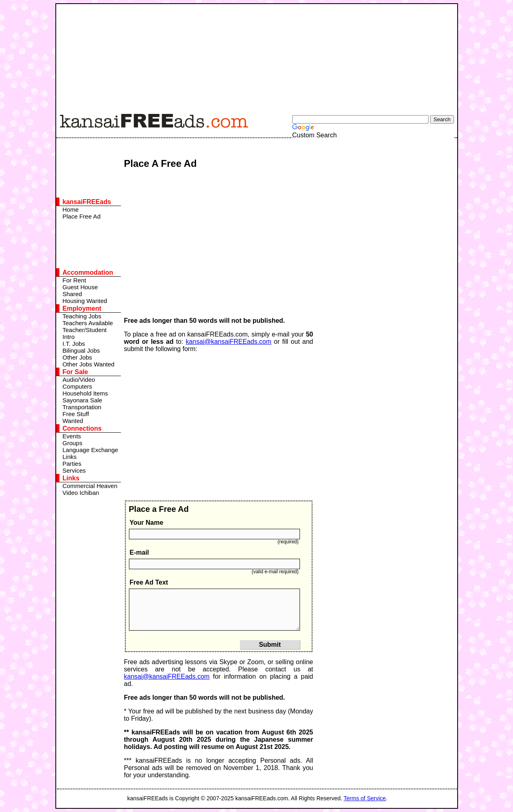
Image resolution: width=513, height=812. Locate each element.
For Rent (74, 280)
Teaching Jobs (82, 316)
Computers (77, 386)
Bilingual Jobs (81, 350)
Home (71, 209)
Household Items (85, 393)
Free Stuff (76, 414)
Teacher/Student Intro (85, 333)
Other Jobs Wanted (89, 364)
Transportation (82, 407)
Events (72, 436)
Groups (73, 443)
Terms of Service (365, 798)
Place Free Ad (82, 216)
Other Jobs (77, 357)
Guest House (80, 287)
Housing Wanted (85, 301)
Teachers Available (88, 323)
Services (74, 470)
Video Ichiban (81, 493)
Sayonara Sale (82, 400)
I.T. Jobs (74, 344)
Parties (72, 464)
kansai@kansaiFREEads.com (228, 342)
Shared (72, 294)
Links (70, 457)
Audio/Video (79, 380)
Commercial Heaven (90, 486)
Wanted (73, 421)
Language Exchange (91, 450)
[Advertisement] (252, 55)
